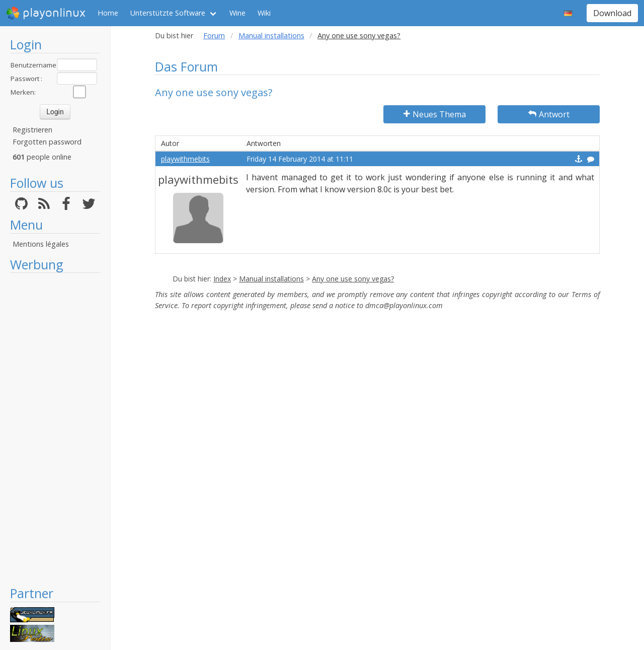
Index (222, 279)
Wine (237, 13)
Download (612, 13)
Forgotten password (47, 142)
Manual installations (271, 35)
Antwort (549, 114)
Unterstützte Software (168, 13)
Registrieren (32, 130)
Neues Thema (435, 114)
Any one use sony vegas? (353, 279)
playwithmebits (185, 159)
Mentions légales (41, 244)
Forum (214, 35)
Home (108, 13)
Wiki (264, 13)
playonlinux (46, 13)
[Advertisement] (55, 429)
